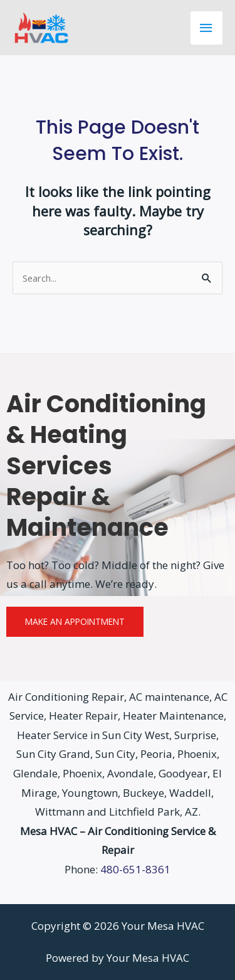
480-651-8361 (135, 869)
